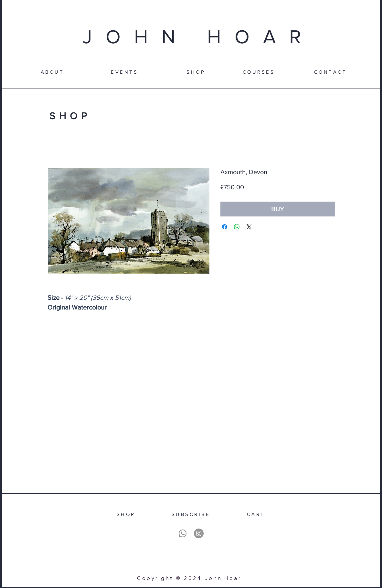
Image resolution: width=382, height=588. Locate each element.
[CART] (256, 514)
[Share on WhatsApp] (237, 227)
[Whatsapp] (183, 533)
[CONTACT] (330, 72)
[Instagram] (199, 533)
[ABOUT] (52, 72)
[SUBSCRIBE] (191, 514)
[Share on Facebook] (225, 227)
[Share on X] (249, 227)
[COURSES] (259, 72)
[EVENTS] (124, 72)
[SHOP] (196, 72)
